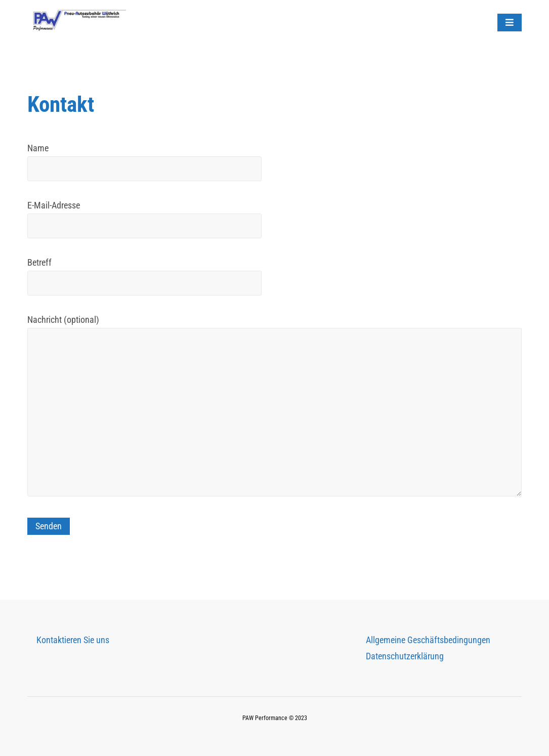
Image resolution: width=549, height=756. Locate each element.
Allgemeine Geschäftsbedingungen (428, 640)
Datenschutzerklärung (405, 656)
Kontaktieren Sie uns (73, 640)
